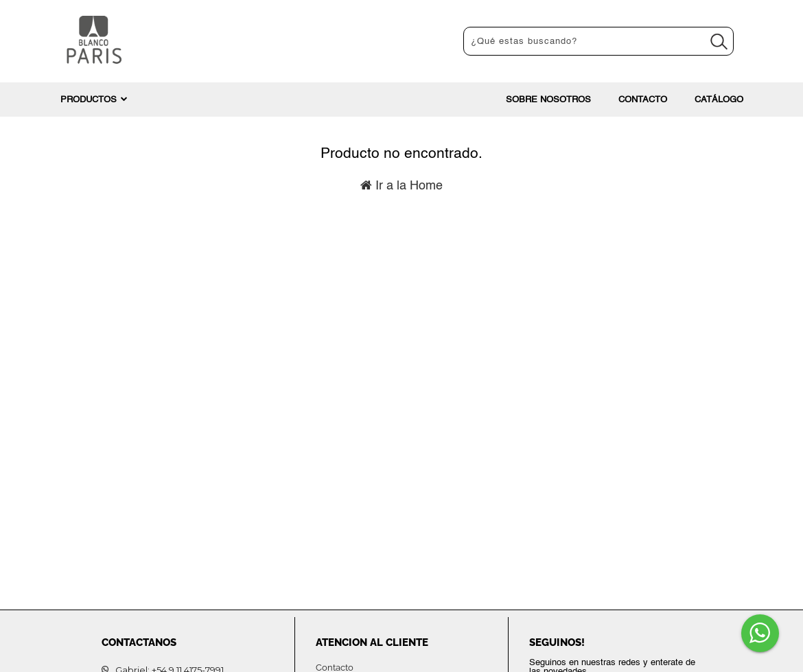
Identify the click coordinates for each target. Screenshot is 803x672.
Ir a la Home (401, 186)
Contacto (643, 100)
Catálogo (719, 100)
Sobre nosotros (548, 100)
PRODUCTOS (94, 100)
